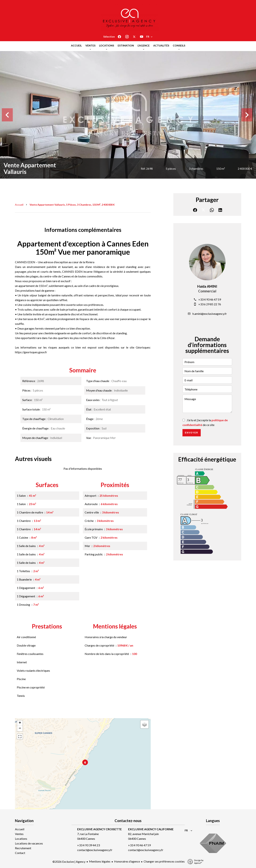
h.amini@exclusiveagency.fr (210, 314)
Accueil (19, 205)
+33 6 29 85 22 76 (210, 304)
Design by (195, 862)
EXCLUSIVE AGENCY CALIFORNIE (151, 829)
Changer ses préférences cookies (164, 861)
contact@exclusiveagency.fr (95, 850)
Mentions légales (100, 861)
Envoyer (191, 433)
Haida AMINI (207, 286)
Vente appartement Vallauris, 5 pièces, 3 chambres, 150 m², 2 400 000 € (72, 205)
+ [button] (20, 723)
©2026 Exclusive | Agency (69, 862)
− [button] (20, 729)
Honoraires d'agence (127, 861)
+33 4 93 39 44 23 (88, 845)
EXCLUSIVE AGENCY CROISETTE (99, 829)
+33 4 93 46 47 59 (210, 299)
